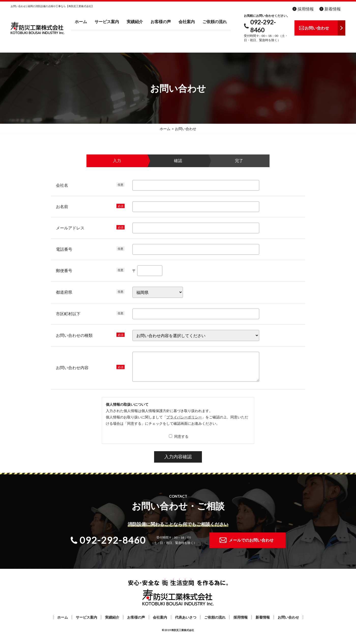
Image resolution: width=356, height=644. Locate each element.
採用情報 (306, 9)
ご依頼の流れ (215, 21)
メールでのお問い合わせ (251, 540)
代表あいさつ (186, 617)
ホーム (81, 21)
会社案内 (187, 21)
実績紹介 (135, 21)
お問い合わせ (288, 617)
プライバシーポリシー (184, 417)
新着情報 (333, 9)
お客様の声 (161, 21)
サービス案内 (107, 21)
